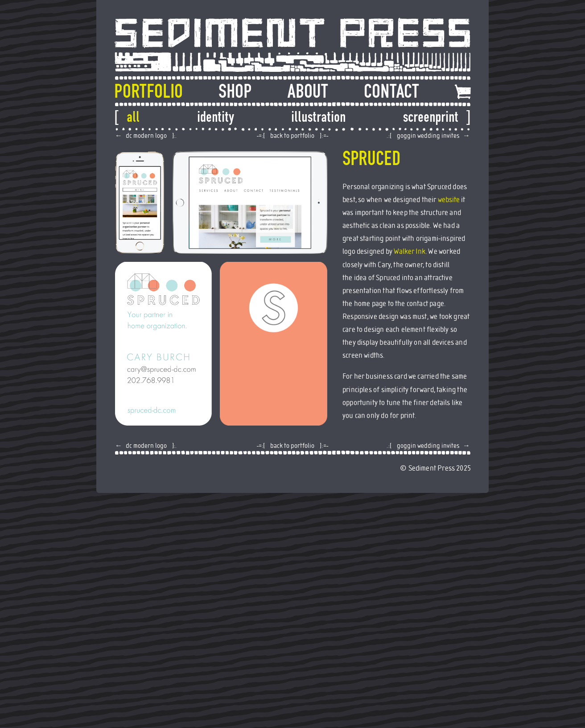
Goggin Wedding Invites (428, 136)
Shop (235, 91)
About (308, 91)
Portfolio (148, 91)
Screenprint (431, 117)
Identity (216, 117)
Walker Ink (410, 252)
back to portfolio (292, 136)
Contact (391, 91)
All (133, 117)
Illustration (318, 117)
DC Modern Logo (146, 136)
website (449, 200)
